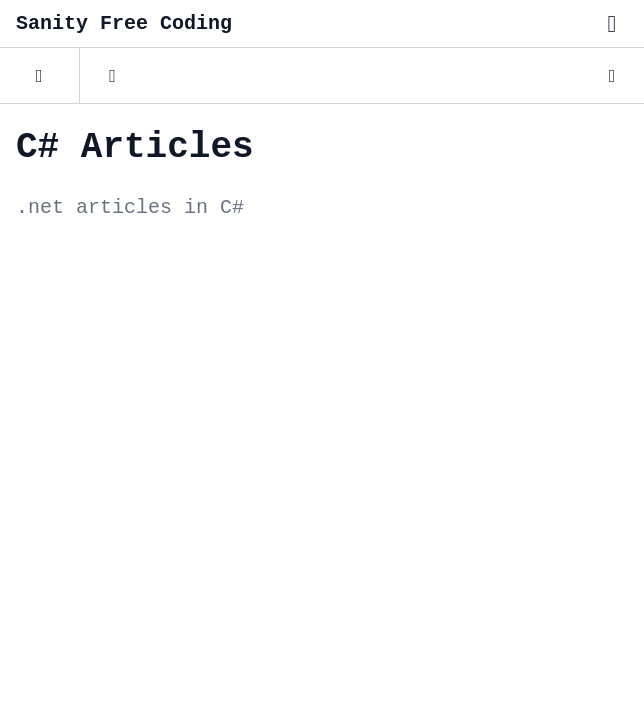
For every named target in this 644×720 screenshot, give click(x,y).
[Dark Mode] (612, 76)
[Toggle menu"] (612, 24)
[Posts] (39, 76)
